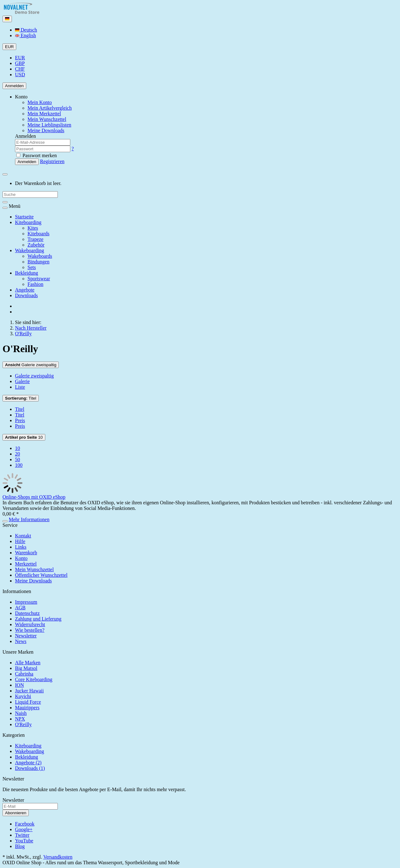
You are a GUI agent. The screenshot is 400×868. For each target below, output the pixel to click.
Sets (32, 267)
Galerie (22, 381)
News (21, 641)
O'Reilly (23, 724)
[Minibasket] (5, 174)
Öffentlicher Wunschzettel (41, 575)
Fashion (35, 284)
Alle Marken (28, 663)
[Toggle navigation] (5, 208)
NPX (20, 719)
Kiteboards (38, 234)
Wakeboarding (30, 250)
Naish (21, 713)
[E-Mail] (30, 806)
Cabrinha (24, 674)
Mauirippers (27, 708)
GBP (20, 63)
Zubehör (36, 245)
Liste (20, 387)
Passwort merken (37, 155)
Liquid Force (28, 702)
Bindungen (38, 262)
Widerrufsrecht (30, 624)
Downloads (26, 295)
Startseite (24, 217)
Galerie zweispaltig (31, 365)
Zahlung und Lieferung (38, 619)
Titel (21, 398)
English (25, 35)
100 (19, 465)
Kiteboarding (28, 222)
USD (20, 75)
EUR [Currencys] (9, 47)
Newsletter (26, 636)
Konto (21, 558)
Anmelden (27, 162)
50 (17, 459)
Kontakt (23, 536)
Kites (33, 228)
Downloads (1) (30, 768)
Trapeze (35, 239)
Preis (20, 420)
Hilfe (20, 541)
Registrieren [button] (52, 161)
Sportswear (39, 279)
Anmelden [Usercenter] (14, 86)
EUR (20, 58)
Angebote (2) (28, 763)
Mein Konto (40, 102)
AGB (20, 608)
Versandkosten (58, 857)
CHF (20, 69)
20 (17, 454)
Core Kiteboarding (34, 679)
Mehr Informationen (29, 519)
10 (24, 437)
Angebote (25, 290)
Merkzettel (26, 564)
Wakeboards (40, 256)
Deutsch (26, 30)
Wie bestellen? (30, 630)
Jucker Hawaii (29, 691)
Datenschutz (27, 613)
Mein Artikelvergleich (50, 108)
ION (19, 685)
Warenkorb (26, 553)
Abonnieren (16, 813)
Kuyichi (23, 696)
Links (21, 547)
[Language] (7, 19)
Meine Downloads (33, 581)
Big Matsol (26, 668)
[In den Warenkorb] (5, 521)
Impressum (26, 602)
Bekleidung (27, 273)
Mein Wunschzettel (34, 569)
